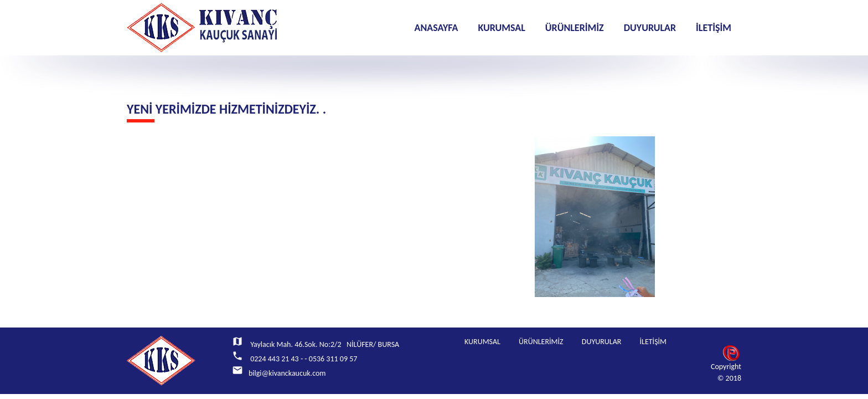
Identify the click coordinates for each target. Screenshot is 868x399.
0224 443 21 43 (274, 359)
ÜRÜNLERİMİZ (575, 28)
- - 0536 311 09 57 (329, 359)
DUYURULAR (650, 28)
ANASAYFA (436, 28)
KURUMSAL (501, 28)
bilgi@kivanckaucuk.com (287, 373)
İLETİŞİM (714, 28)
